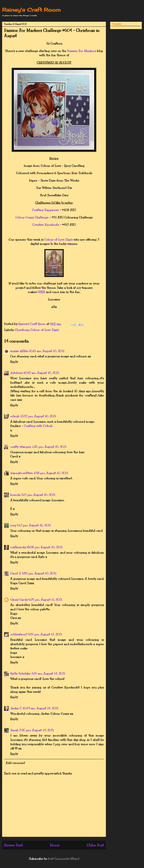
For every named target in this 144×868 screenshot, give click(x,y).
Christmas (22, 330)
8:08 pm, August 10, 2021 (45, 547)
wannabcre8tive (22, 473)
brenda (15, 495)
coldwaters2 (19, 634)
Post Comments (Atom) (63, 859)
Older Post (95, 845)
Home (55, 845)
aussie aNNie (19, 351)
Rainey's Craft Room (31, 10)
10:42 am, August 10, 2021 (41, 373)
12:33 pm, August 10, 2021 (38, 416)
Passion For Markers (82, 51)
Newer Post (13, 845)
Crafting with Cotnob (38, 426)
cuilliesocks (18, 547)
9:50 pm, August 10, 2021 (39, 573)
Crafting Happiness (45, 210)
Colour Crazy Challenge (32, 217)
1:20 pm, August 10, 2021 (49, 447)
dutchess (16, 373)
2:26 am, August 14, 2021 (48, 673)
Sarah (14, 730)
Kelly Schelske (20, 673)
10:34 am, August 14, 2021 (40, 708)
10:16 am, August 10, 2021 (47, 351)
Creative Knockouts (46, 225)
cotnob (15, 416)
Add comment (15, 763)
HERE (41, 292)
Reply (14, 362)
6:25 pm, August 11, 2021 (45, 600)
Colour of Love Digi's (58, 239)
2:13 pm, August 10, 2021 (38, 495)
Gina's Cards (19, 600)
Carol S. (16, 573)
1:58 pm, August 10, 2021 (51, 473)
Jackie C (16, 708)
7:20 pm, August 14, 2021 (37, 730)
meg (13, 525)
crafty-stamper (21, 447)
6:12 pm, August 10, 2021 (34, 525)
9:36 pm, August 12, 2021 (45, 634)
